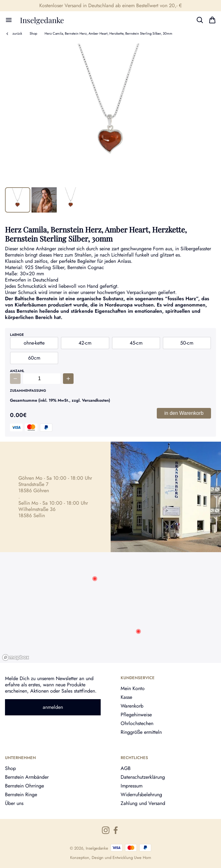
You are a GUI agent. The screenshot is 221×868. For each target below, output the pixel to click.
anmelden (53, 707)
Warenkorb (132, 706)
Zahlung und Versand (143, 803)
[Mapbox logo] (16, 657)
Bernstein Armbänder (27, 777)
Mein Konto (133, 688)
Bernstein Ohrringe (24, 786)
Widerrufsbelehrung (141, 794)
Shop (33, 34)
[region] (110, 608)
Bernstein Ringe (21, 794)
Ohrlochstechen (137, 723)
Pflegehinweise (136, 715)
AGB (126, 768)
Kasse (126, 697)
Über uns (14, 803)
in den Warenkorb (184, 413)
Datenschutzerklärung (143, 777)
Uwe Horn (143, 858)
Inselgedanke (42, 20)
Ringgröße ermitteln (141, 732)
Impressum (132, 786)
